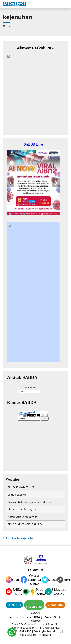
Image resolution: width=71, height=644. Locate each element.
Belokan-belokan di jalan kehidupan (29, 502)
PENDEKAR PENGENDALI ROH (26, 524)
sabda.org (45, 635)
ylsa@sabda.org (51, 631)
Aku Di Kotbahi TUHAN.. (22, 487)
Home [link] (7, 26)
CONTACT (14, 605)
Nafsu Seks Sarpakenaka (22, 517)
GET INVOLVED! (34, 605)
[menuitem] (7, 26)
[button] (67, 5)
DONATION (55, 605)
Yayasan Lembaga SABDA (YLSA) (29, 617)
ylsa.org (32, 635)
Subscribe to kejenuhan (19, 538)
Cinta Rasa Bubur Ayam (22, 509)
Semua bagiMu (17, 495)
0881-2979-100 (22, 631)
